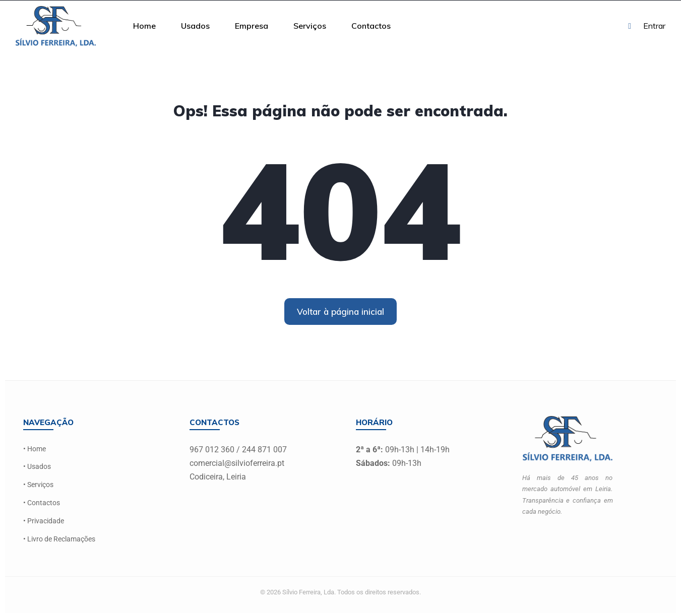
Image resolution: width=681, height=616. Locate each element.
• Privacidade (44, 520)
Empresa (252, 26)
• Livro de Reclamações (59, 538)
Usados (195, 26)
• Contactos (42, 502)
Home (144, 26)
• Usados (37, 467)
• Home (35, 449)
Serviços (310, 26)
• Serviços (38, 484)
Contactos (371, 26)
